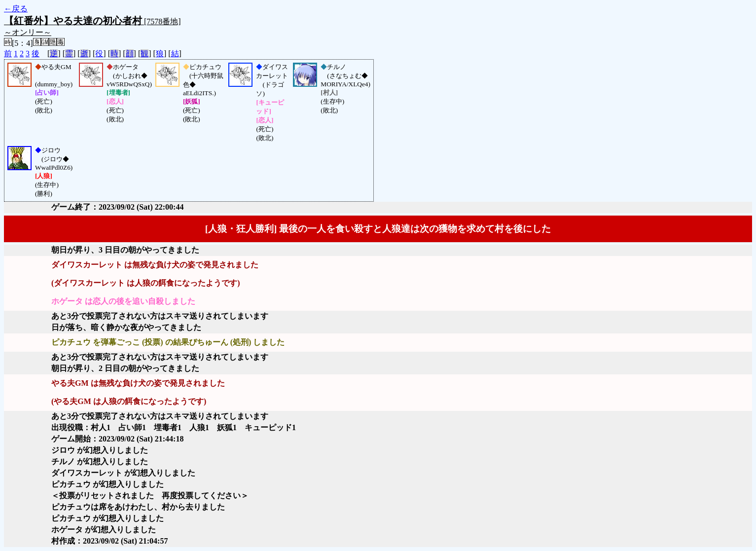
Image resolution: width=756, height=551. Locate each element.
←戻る (16, 9)
